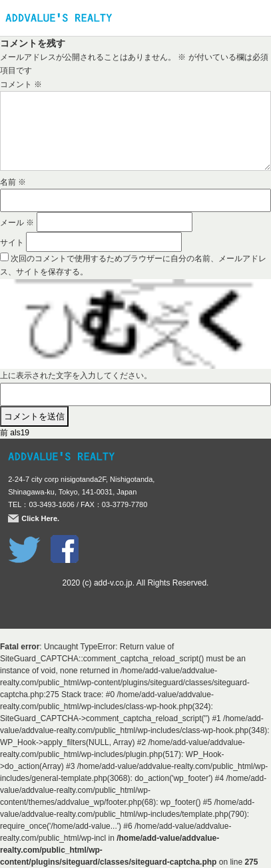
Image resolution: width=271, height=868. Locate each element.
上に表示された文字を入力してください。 (76, 376)
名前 (13, 182)
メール (17, 223)
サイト (12, 243)
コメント (21, 84)
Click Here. (40, 518)
